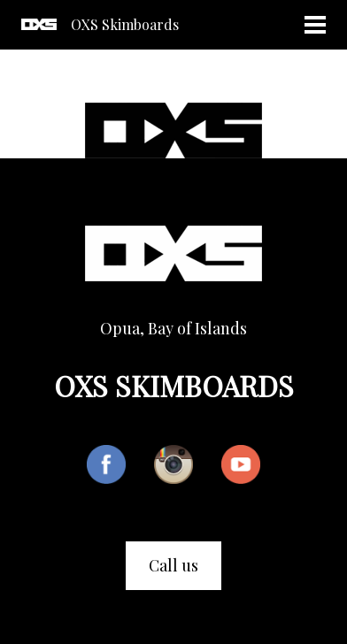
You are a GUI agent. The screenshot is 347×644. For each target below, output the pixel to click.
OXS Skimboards (125, 24)
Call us (173, 565)
